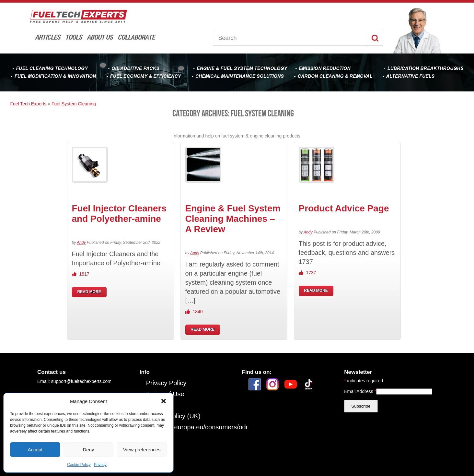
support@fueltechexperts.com (81, 381)
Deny (88, 450)
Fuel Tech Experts (29, 104)
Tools (74, 37)
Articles (48, 37)
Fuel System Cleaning (74, 104)
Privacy (100, 465)
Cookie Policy (79, 465)
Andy (81, 243)
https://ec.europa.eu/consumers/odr (197, 427)
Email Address (360, 391)
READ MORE (89, 292)
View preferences (142, 450)
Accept (35, 450)
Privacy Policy (166, 383)
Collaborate (136, 37)
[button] (164, 401)
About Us (100, 37)
